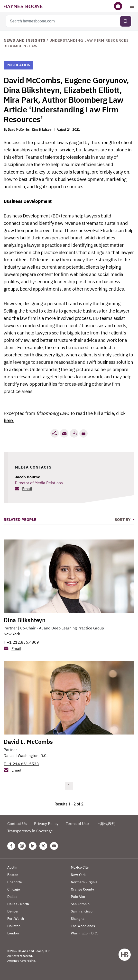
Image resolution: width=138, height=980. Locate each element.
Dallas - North (18, 904)
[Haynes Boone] (23, 6)
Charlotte (15, 882)
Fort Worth (16, 919)
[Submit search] (126, 21)
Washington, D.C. (33, 755)
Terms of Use (77, 823)
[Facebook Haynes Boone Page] (11, 846)
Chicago (14, 889)
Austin (12, 867)
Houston (14, 926)
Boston (13, 875)
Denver (13, 911)
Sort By (123, 519)
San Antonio (80, 904)
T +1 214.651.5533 (21, 764)
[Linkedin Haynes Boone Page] (33, 846)
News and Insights (24, 40)
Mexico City (80, 867)
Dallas (9, 755)
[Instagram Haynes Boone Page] (22, 846)
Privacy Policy (46, 823)
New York (12, 634)
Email (27, 489)
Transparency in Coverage (30, 831)
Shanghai (78, 919)
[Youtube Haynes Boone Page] (54, 846)
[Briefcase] (118, 6)
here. (9, 421)
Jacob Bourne (28, 477)
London (13, 933)
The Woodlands (83, 926)
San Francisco (82, 911)
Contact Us (17, 823)
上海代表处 (106, 823)
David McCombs (19, 130)
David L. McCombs (28, 742)
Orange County (82, 889)
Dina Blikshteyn (42, 130)
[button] (83, 433)
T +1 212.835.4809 (21, 642)
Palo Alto (78, 897)
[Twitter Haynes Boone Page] (43, 846)
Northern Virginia (84, 882)
